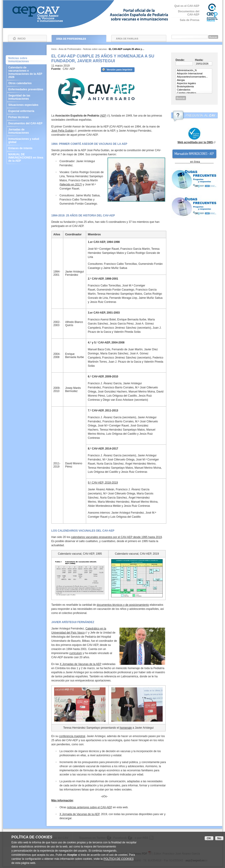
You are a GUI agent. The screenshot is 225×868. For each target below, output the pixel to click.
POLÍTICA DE (119, 859)
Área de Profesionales (79, 39)
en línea (195, 162)
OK (209, 838)
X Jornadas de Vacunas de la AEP (80, 664)
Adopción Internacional (194, 74)
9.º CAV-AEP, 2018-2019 (103, 483)
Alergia (194, 80)
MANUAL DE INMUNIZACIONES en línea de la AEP (26, 158)
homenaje (126, 728)
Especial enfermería (26, 111)
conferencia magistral (72, 736)
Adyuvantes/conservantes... (194, 77)
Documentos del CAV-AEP (189, 13)
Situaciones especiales (26, 105)
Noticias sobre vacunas (95, 49)
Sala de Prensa (189, 20)
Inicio (27, 39)
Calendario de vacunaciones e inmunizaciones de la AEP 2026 (26, 72)
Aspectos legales (194, 83)
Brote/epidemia (194, 87)
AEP (103, 116)
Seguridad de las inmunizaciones (26, 97)
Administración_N (194, 70)
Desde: (180, 60)
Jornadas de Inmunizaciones (26, 131)
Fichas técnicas (26, 117)
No (219, 838)
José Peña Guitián (63, 131)
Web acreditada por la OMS (195, 142)
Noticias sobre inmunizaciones (19, 60)
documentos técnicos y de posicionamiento (123, 605)
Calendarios (194, 90)
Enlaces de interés (26, 148)
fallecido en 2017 (71, 185)
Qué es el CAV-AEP (187, 6)
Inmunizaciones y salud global (26, 140)
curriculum (75, 653)
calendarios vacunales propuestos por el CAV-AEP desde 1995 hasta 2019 (116, 537)
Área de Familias (139, 39)
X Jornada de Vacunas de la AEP (80, 814)
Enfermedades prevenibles (26, 89)
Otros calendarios (26, 83)
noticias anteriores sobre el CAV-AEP (90, 807)
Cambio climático (194, 93)
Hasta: (199, 60)
